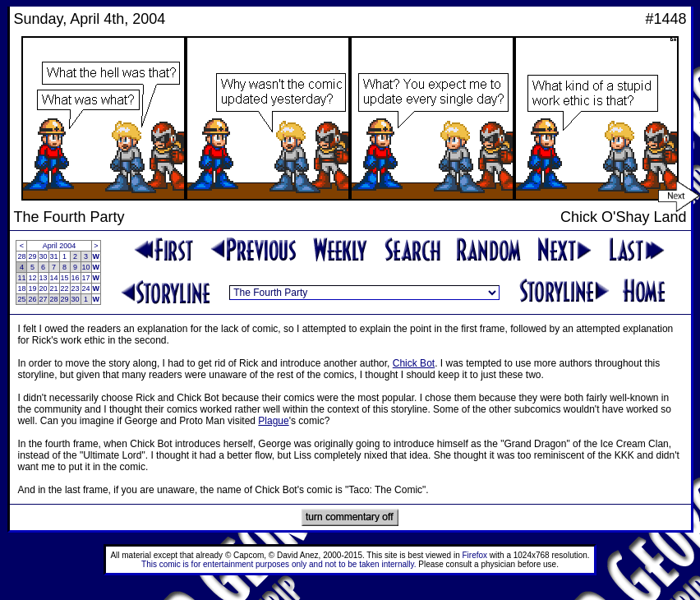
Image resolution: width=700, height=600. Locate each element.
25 (21, 299)
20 (44, 288)
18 (21, 288)
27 (44, 299)
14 (54, 278)
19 (32, 288)
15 (65, 278)
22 (65, 288)
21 (54, 288)
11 (21, 278)
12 (32, 278)
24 (86, 288)
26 (32, 299)
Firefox (475, 555)
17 (86, 278)
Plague (273, 421)
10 (86, 267)
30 (44, 256)
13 (44, 278)
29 (32, 256)
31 (54, 256)
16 (76, 278)
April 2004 (60, 246)
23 (76, 288)
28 (21, 256)
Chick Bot (414, 363)
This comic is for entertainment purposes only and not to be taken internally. (279, 564)
